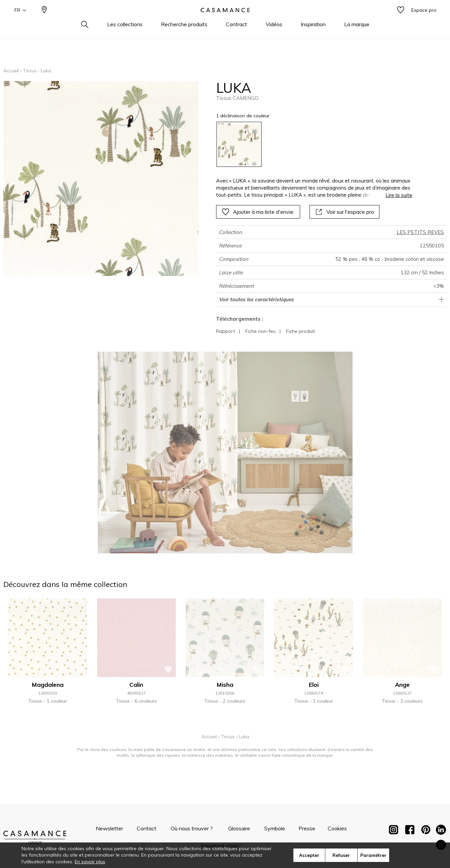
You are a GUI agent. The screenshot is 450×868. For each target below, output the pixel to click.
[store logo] (225, 21)
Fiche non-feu (260, 331)
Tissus (30, 71)
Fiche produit (300, 331)
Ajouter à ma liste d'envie (257, 212)
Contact (147, 828)
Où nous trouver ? (192, 828)
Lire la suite (399, 195)
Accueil (11, 71)
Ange (402, 685)
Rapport (226, 331)
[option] (239, 144)
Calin (136, 685)
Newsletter (109, 828)
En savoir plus (90, 862)
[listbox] (310, 144)
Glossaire (239, 828)
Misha (225, 685)
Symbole (275, 828)
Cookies (337, 828)
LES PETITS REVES (420, 232)
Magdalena (48, 685)
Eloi (314, 685)
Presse (307, 828)
